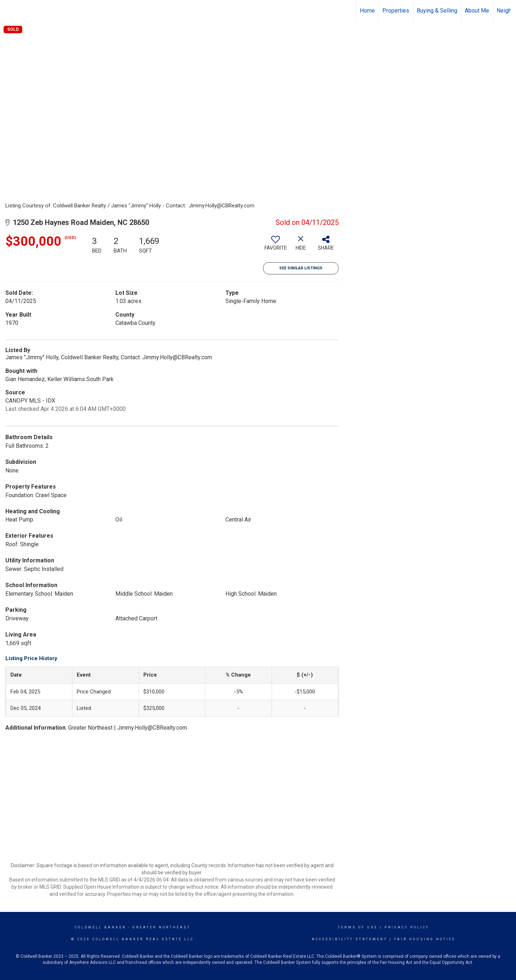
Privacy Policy (407, 927)
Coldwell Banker (101, 927)
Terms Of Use (358, 927)
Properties (396, 11)
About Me (477, 11)
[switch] (276, 246)
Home (367, 11)
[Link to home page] (9, 11)
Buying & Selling (437, 11)
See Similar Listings (301, 268)
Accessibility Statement (350, 939)
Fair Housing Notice (425, 939)
